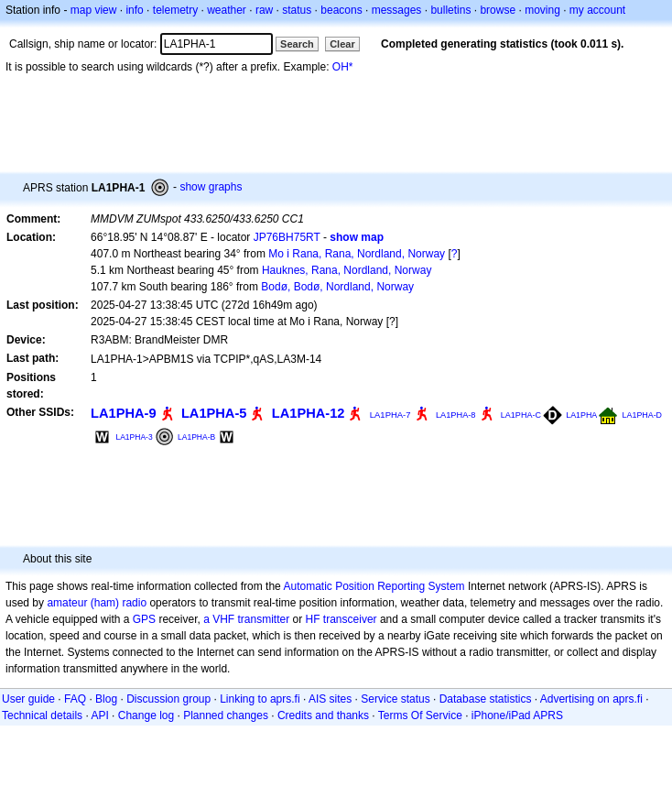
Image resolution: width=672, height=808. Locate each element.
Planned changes (226, 715)
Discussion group (168, 699)
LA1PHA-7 (390, 415)
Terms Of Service (420, 715)
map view (94, 10)
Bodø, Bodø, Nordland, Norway (337, 287)
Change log (146, 715)
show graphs (211, 187)
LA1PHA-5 (214, 413)
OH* (343, 67)
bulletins (450, 10)
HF (313, 619)
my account (597, 10)
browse (498, 10)
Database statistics (486, 699)
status (297, 10)
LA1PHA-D (642, 415)
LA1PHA (581, 415)
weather (227, 10)
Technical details (42, 715)
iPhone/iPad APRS (517, 715)
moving (542, 10)
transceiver (350, 619)
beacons (341, 10)
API (99, 715)
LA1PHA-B (196, 437)
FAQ (75, 699)
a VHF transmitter (246, 619)
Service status (395, 699)
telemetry (175, 10)
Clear (342, 44)
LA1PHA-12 (309, 413)
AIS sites (330, 699)
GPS (144, 619)
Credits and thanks (323, 715)
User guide (28, 699)
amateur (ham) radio (97, 603)
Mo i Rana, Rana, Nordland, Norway (357, 254)
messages (397, 10)
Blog (106, 699)
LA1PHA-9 (124, 413)
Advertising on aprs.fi (591, 699)
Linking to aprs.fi (260, 699)
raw (264, 10)
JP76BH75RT (287, 237)
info (134, 10)
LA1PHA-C (521, 415)
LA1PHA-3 (134, 437)
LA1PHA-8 (456, 415)
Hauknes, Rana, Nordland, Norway (347, 270)
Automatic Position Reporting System (374, 586)
